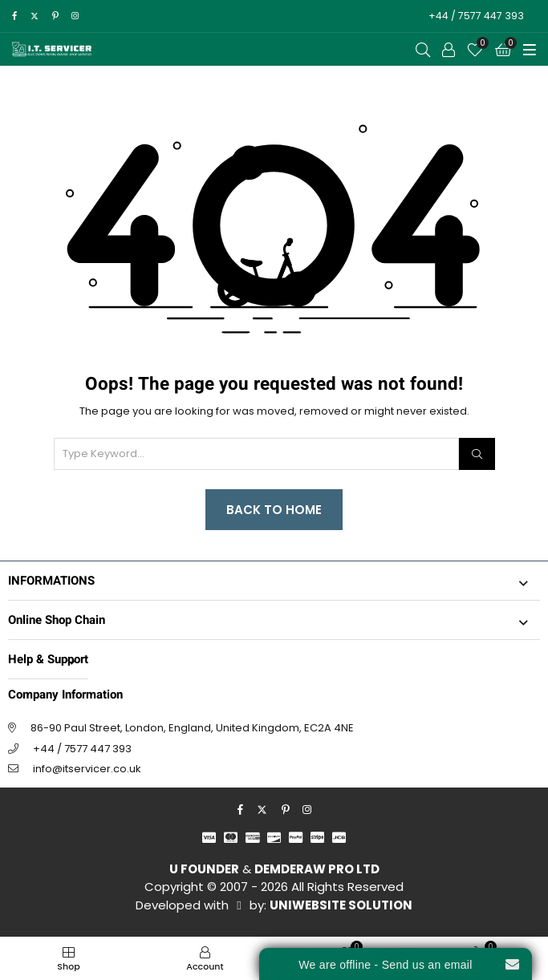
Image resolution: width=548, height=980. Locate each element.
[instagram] (75, 16)
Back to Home (274, 510)
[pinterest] (55, 16)
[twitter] (34, 16)
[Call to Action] (449, 50)
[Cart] (503, 50)
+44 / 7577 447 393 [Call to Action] (476, 16)
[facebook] (14, 16)
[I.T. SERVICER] (52, 49)
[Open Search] (423, 50)
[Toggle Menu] (530, 50)
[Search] (477, 454)
